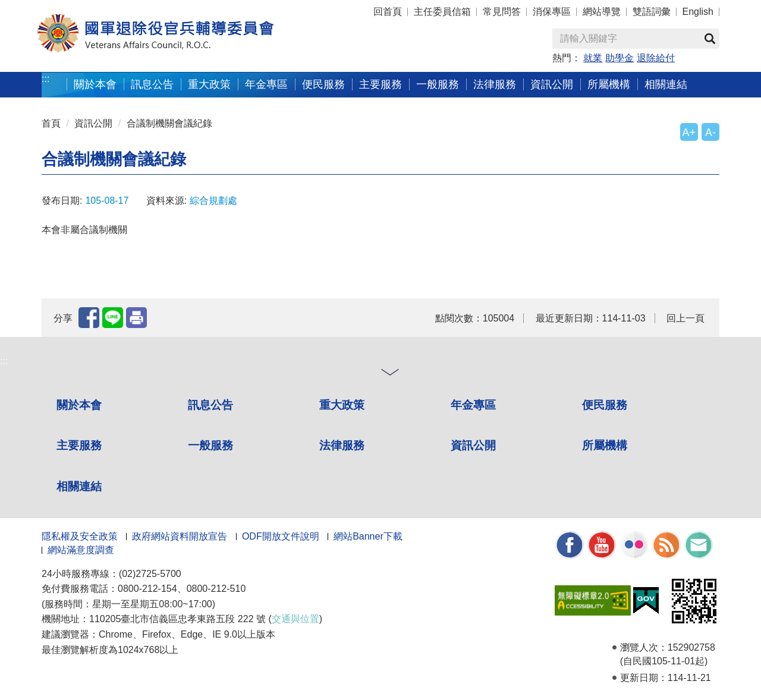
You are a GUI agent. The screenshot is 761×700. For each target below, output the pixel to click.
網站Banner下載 (368, 536)
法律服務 (495, 84)
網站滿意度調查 (81, 550)
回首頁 (388, 12)
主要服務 (380, 84)
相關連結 (666, 84)
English (698, 12)
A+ (689, 133)
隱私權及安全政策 (80, 536)
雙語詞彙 (652, 12)
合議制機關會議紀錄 (169, 123)
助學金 (620, 58)
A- (710, 133)
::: (45, 79)
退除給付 (656, 58)
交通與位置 (295, 619)
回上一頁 (685, 318)
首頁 (51, 123)
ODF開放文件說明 (281, 536)
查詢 (710, 39)
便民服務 (323, 84)
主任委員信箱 (442, 12)
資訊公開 (552, 84)
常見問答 (502, 12)
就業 (593, 58)
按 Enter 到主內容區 (54, 8)
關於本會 (95, 84)
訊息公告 (152, 84)
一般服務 (438, 84)
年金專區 (266, 84)
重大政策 (209, 84)
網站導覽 (602, 12)
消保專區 (552, 12)
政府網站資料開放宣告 (180, 536)
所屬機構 (609, 84)
